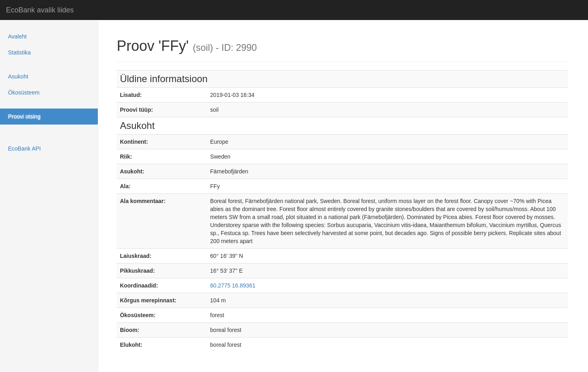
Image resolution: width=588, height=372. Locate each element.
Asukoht (18, 76)
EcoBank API (24, 149)
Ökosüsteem (24, 92)
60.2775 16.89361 (233, 286)
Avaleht (17, 36)
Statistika (19, 52)
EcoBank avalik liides (40, 10)
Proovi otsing (24, 117)
